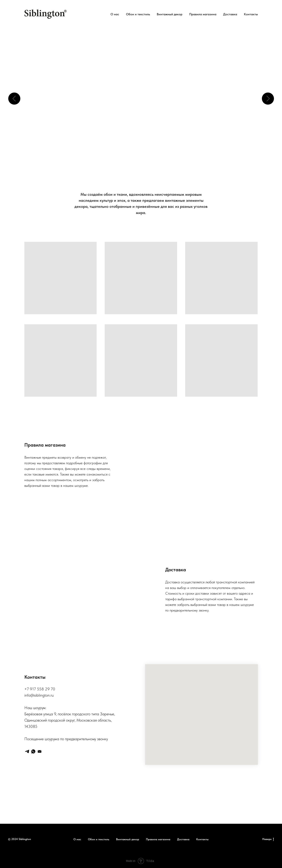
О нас (115, 14)
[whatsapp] (33, 751)
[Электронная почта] (40, 751)
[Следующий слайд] (268, 99)
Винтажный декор (170, 14)
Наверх (268, 839)
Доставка (230, 14)
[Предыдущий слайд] (14, 99)
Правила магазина (203, 14)
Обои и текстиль (138, 14)
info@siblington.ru (39, 695)
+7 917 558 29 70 (40, 689)
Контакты (251, 14)
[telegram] (27, 751)
